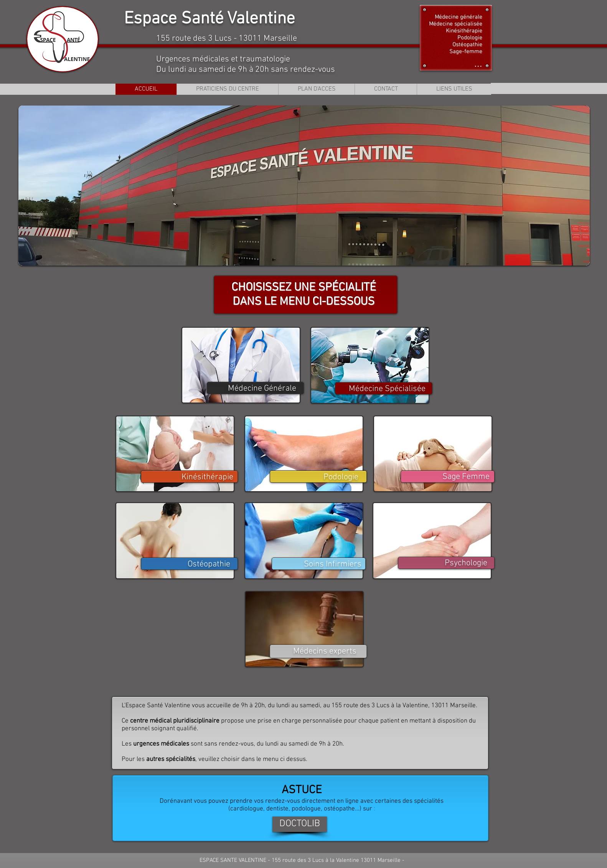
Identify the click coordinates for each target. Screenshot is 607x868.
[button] (304, 186)
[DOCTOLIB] (300, 824)
